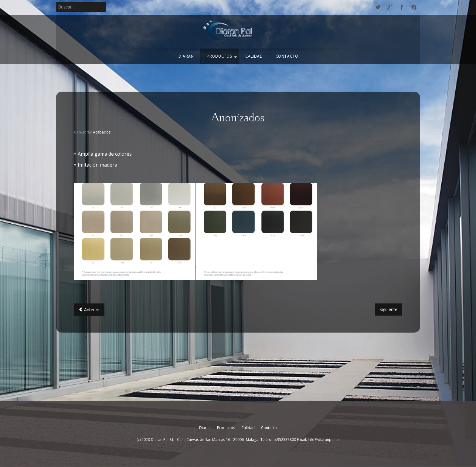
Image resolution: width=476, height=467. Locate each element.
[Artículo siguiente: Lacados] (388, 310)
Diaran (186, 56)
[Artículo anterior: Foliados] (89, 310)
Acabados (102, 132)
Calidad (254, 56)
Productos (219, 56)
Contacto (287, 56)
